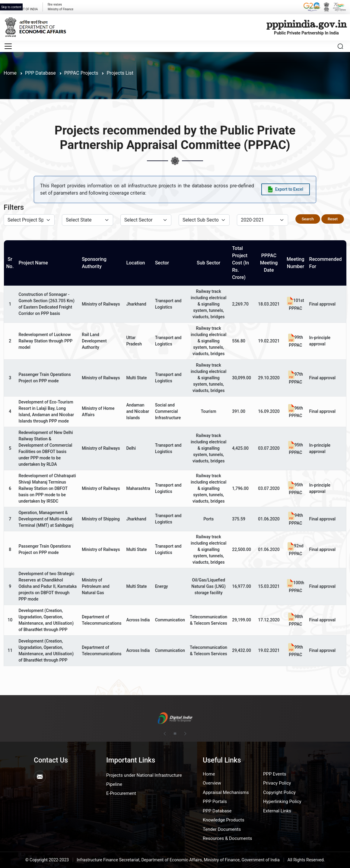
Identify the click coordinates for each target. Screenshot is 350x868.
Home (10, 73)
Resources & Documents (227, 838)
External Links (277, 811)
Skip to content (11, 7)
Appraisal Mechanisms (226, 792)
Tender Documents (222, 829)
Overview (212, 783)
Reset (333, 219)
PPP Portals (215, 802)
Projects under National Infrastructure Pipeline (144, 780)
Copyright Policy (279, 792)
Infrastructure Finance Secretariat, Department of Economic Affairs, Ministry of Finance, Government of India (178, 860)
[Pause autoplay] (175, 734)
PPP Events (275, 774)
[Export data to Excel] (286, 189)
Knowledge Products (224, 820)
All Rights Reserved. (306, 860)
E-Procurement (121, 793)
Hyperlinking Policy (282, 802)
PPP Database (217, 811)
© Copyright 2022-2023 (47, 860)
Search (308, 219)
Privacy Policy (277, 783)
